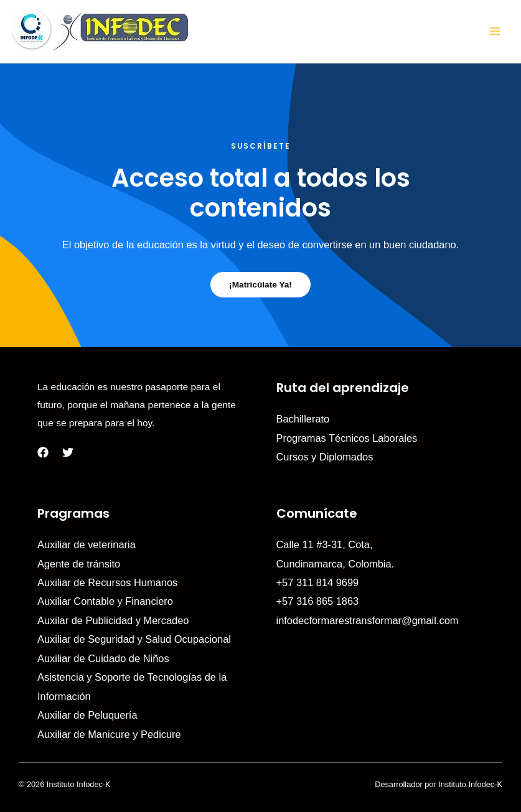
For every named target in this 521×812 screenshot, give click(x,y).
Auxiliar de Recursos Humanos (107, 582)
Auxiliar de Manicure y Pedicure (109, 734)
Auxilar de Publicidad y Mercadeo (113, 620)
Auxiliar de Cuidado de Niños (103, 658)
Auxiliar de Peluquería (87, 715)
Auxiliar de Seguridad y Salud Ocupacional (134, 639)
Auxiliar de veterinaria (87, 544)
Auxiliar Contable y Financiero (105, 601)
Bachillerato (303, 419)
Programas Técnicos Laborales (347, 438)
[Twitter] (68, 452)
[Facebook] (43, 452)
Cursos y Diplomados (325, 457)
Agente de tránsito (79, 564)
